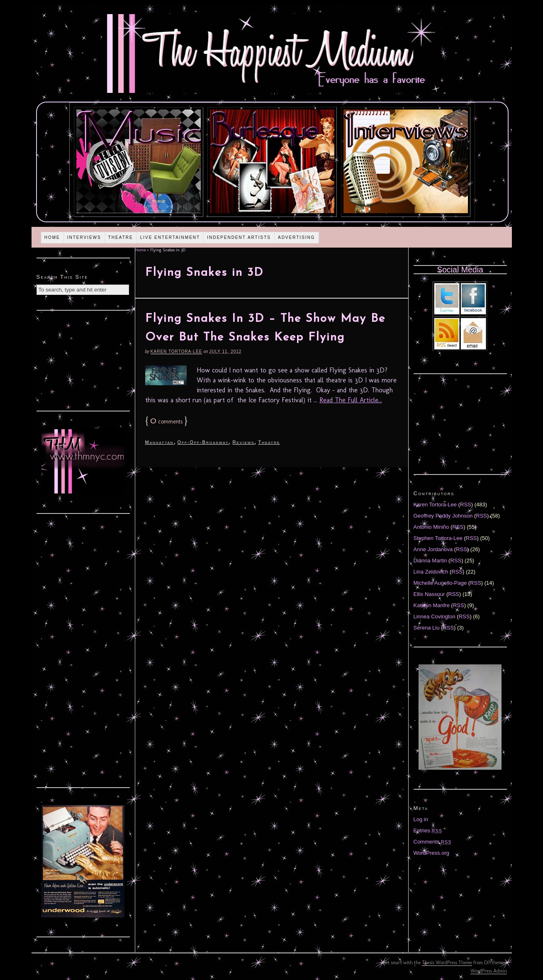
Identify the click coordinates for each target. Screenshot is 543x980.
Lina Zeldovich (431, 572)
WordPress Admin (489, 971)
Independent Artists (239, 237)
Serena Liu (427, 628)
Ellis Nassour (429, 594)
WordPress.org (431, 853)
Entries (428, 830)
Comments (433, 842)
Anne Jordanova (433, 549)
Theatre (121, 237)
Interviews (84, 237)
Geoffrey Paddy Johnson (443, 516)
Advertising (297, 237)
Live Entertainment (170, 237)
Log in (421, 819)
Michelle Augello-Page (440, 583)
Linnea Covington (435, 616)
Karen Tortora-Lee (177, 351)
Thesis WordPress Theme (447, 963)
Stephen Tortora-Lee (438, 538)
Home (52, 237)
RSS (466, 505)
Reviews (243, 442)
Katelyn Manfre (432, 605)
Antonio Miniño (431, 527)
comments (166, 422)
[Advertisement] (83, 360)
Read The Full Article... (351, 400)
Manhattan (159, 442)
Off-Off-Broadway (203, 442)
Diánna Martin (430, 561)
